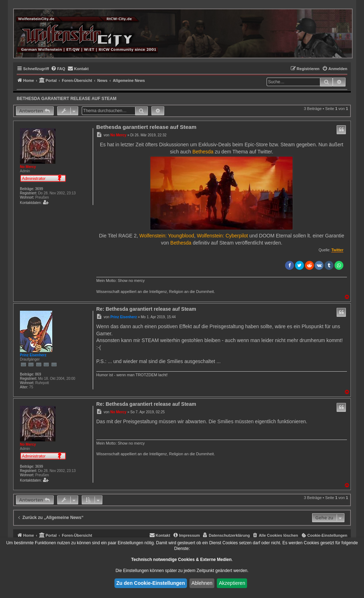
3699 (39, 189)
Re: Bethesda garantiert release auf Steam (146, 309)
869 (38, 374)
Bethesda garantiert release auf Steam (66, 99)
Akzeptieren (232, 583)
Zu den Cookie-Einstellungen (151, 583)
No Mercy (28, 167)
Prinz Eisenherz (33, 355)
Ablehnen (202, 583)
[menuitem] (58, 69)
